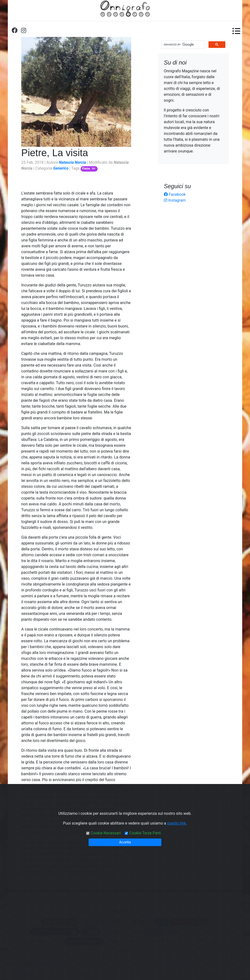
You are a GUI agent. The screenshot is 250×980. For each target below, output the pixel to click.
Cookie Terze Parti (145, 833)
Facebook (175, 194)
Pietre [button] (89, 169)
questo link (177, 823)
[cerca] (183, 45)
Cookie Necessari (106, 833)
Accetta (125, 842)
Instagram (175, 200)
